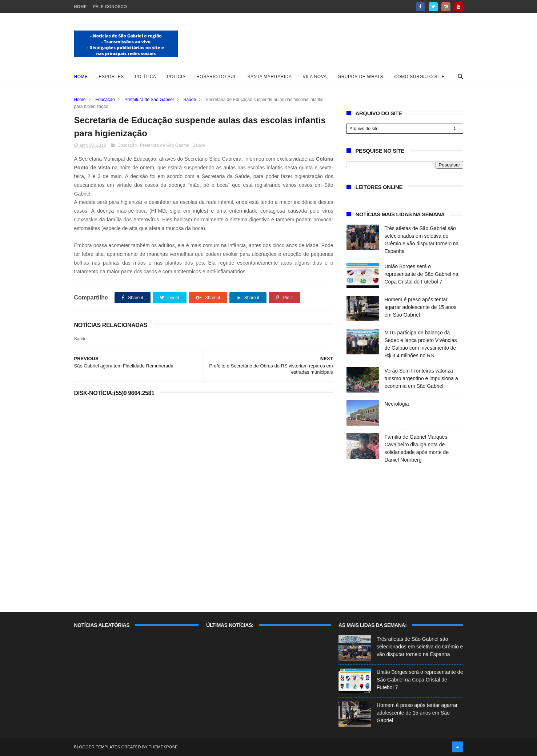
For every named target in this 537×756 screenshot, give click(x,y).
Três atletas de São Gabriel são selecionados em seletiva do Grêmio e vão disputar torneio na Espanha (420, 647)
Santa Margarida (270, 77)
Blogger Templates (97, 747)
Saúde (190, 100)
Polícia (176, 77)
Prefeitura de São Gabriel (149, 100)
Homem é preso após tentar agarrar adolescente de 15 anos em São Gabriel (421, 307)
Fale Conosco (110, 7)
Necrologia (397, 404)
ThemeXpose (163, 747)
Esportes (111, 77)
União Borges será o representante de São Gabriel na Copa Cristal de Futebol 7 (422, 274)
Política (146, 77)
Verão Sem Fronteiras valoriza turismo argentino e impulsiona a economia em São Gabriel (421, 378)
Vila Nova (315, 77)
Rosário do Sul (216, 77)
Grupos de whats (360, 77)
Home (81, 7)
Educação (105, 100)
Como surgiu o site (419, 77)
